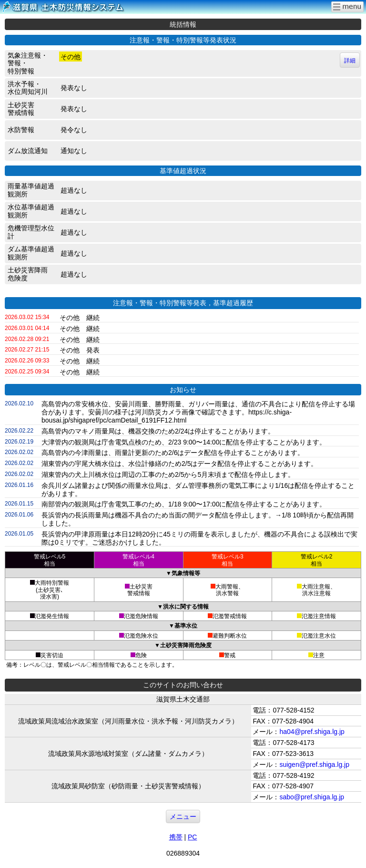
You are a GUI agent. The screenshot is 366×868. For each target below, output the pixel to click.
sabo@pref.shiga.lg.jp (312, 797)
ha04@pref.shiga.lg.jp (312, 732)
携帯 (176, 837)
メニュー (183, 816)
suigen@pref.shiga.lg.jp (314, 765)
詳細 (350, 61)
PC (192, 837)
